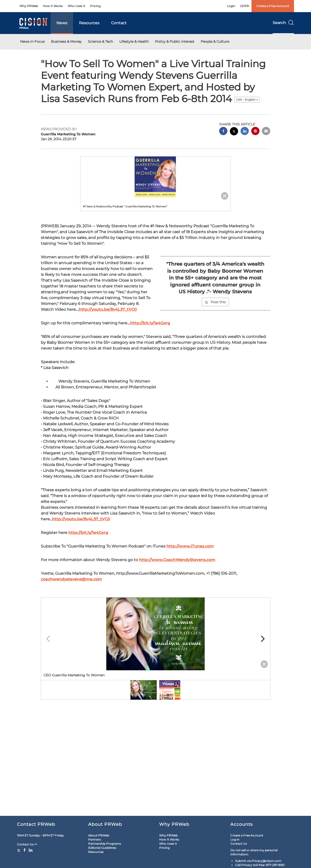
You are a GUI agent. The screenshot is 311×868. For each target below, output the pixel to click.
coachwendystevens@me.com (71, 579)
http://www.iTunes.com (190, 546)
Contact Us (27, 844)
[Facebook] (25, 850)
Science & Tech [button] (100, 41)
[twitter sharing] (234, 132)
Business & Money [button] (66, 41)
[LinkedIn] (31, 850)
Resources (89, 23)
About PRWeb (99, 835)
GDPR (245, 6)
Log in (235, 839)
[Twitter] (19, 850)
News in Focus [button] (32, 41)
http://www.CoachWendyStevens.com (177, 560)
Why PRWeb (29, 6)
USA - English (247, 100)
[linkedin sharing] (245, 132)
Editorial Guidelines (102, 848)
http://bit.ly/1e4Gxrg (150, 323)
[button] (155, 177)
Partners (95, 839)
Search (283, 23)
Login (231, 6)
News (62, 23)
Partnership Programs (105, 844)
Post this (215, 302)
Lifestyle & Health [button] (134, 41)
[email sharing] (266, 132)
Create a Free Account (273, 6)
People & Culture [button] (215, 41)
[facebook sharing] (223, 132)
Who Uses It (76, 6)
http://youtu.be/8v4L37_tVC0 (108, 309)
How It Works (53, 6)
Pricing (95, 6)
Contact (119, 23)
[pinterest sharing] (255, 132)
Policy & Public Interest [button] (175, 41)
